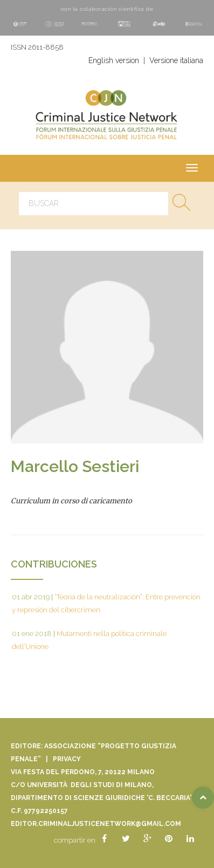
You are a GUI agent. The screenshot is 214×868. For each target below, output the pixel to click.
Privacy (67, 759)
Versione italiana (176, 60)
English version (114, 60)
